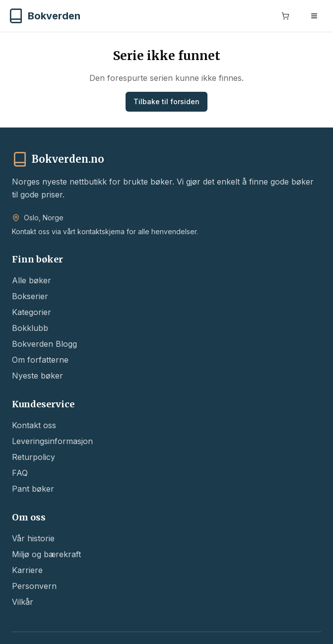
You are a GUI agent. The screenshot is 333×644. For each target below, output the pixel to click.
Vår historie (33, 538)
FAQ (20, 473)
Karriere (27, 570)
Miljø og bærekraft (46, 554)
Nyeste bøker (37, 376)
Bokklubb (30, 328)
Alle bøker (32, 280)
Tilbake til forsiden (166, 101)
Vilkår (23, 602)
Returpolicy (33, 457)
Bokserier (30, 296)
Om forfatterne (40, 360)
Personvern (34, 586)
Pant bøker (33, 489)
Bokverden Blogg (44, 344)
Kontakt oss (34, 425)
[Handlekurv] (285, 17)
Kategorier (32, 312)
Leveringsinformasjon (52, 441)
